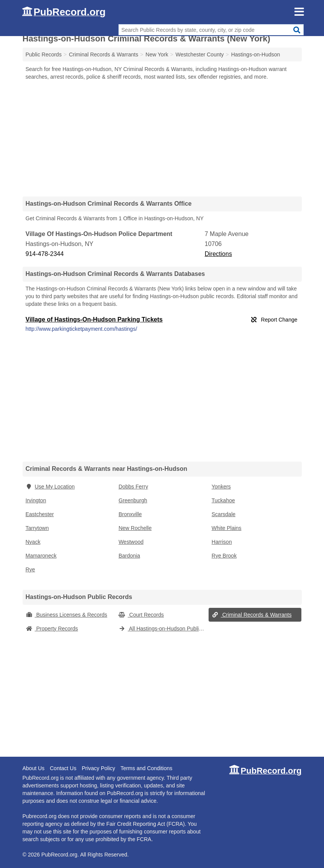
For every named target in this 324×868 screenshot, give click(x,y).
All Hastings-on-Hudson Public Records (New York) (164, 629)
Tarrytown (37, 528)
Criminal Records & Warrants (252, 615)
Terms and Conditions (146, 768)
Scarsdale (224, 514)
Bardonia (129, 556)
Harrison (222, 542)
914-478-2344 (45, 254)
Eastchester (40, 514)
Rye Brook (224, 556)
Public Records (44, 54)
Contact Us (63, 768)
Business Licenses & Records (67, 615)
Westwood (131, 542)
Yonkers (221, 487)
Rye (30, 569)
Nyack (33, 542)
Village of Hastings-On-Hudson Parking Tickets (94, 319)
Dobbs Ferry (133, 487)
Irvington (36, 500)
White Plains (227, 528)
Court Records (141, 615)
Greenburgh (133, 500)
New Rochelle (135, 528)
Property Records (52, 629)
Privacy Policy (98, 768)
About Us (34, 768)
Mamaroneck (41, 556)
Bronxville (130, 514)
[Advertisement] (162, 138)
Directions (218, 254)
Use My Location (50, 487)
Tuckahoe (223, 500)
